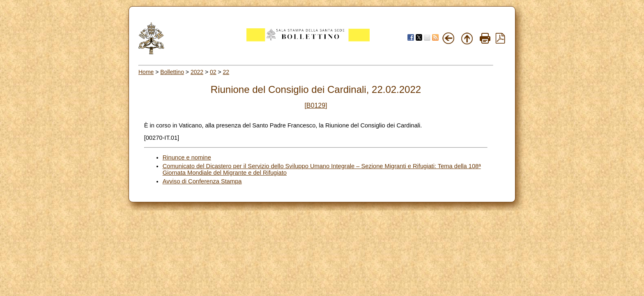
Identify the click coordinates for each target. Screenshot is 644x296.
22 (226, 72)
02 (213, 72)
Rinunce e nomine (187, 157)
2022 (197, 72)
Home (146, 72)
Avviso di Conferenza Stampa (202, 181)
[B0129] (316, 105)
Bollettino (172, 72)
